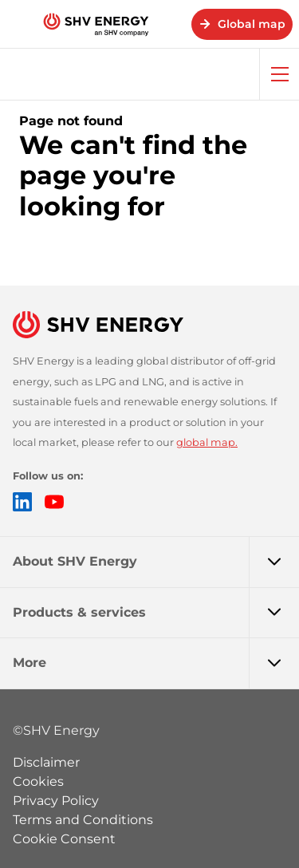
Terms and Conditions (83, 820)
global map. (207, 442)
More (156, 663)
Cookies (38, 781)
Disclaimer (46, 762)
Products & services (156, 613)
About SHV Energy (156, 562)
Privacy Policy (56, 801)
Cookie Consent (64, 839)
